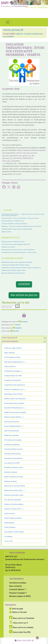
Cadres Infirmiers (10, 367)
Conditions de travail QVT (13, 380)
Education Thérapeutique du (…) (15, 408)
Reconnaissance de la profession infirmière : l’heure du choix (19, 252)
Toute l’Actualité (10, 338)
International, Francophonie (13, 458)
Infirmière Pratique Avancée (14, 449)
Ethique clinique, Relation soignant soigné (14, 270)
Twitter (17, 325)
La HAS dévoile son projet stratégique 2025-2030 (16, 244)
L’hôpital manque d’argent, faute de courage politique (17, 229)
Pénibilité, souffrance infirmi (14, 468)
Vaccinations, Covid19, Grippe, (14, 532)
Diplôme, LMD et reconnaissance (15, 399)
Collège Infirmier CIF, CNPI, (13, 376)
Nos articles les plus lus (24, 295)
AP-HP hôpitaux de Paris (12, 357)
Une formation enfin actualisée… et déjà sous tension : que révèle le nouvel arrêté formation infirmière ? (23, 215)
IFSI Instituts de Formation (13, 440)
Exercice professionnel (12, 422)
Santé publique (9, 523)
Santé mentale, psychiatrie (13, 518)
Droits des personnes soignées (14, 403)
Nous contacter (16, 586)
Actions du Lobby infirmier (13, 348)
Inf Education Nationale (12, 445)
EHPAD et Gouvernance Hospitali (15, 413)
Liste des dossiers (10, 342)
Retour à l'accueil (18, 612)
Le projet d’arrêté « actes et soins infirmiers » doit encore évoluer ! (20, 218)
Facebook (23, 322)
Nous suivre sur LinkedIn (21, 628)
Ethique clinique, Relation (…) (14, 417)
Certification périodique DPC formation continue (15, 265)
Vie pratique (8, 537)
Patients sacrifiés (6, 232)
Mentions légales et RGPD (20, 596)
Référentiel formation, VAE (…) (14, 491)
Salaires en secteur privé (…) (14, 509)
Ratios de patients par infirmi (14, 477)
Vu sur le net (8, 541)
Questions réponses (11, 472)
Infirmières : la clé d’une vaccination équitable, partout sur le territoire (21, 226)
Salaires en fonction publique (14, 504)
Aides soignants (10, 353)
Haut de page (16, 609)
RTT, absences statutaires (13, 500)
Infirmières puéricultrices (13, 454)
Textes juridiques (10, 527)
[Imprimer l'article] (19, 188)
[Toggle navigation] (8, 22)
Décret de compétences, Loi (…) (15, 390)
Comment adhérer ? (17, 590)
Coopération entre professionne (15, 385)
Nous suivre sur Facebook (22, 618)
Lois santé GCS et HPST (12, 463)
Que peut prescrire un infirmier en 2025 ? (13, 242)
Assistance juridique (18, 583)
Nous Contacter (17, 553)
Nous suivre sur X (18, 623)
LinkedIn (17, 328)
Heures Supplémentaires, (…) (14, 426)
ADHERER (24, 284)
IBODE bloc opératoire (12, 435)
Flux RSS (15, 331)
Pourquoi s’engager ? (18, 593)
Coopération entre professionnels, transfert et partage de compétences (21, 268)
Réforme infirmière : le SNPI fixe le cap (13, 221)
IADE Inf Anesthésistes (12, 431)
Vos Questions (17, 579)
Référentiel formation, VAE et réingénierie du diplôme (17, 262)
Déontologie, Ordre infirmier (14, 394)
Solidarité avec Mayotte (8, 247)
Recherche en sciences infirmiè (15, 486)
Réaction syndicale (11, 481)
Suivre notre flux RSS (20, 632)
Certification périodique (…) (14, 371)
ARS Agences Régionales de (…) (15, 362)
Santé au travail (9, 514)
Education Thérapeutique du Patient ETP (13, 273)
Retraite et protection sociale (14, 495)
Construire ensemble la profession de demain (14, 224)
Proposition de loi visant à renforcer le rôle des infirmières (18, 250)
